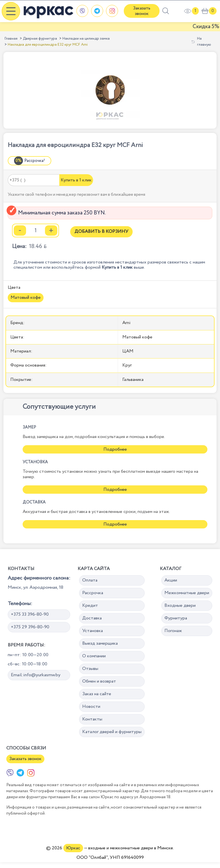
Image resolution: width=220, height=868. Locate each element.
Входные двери (180, 606)
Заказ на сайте (97, 694)
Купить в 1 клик (76, 180)
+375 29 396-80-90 (30, 627)
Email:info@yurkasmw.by (36, 675)
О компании (94, 656)
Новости (91, 707)
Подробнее (115, 449)
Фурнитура (176, 618)
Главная (11, 39)
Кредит (90, 606)
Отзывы (90, 669)
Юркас (73, 848)
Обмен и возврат (99, 681)
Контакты (92, 719)
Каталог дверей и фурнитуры (112, 732)
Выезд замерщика (100, 643)
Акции (171, 580)
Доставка (92, 618)
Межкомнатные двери (187, 593)
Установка (93, 631)
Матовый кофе (26, 298)
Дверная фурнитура (40, 39)
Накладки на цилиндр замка (86, 39)
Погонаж (173, 631)
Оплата (90, 580)
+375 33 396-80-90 (30, 614)
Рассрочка (93, 593)
